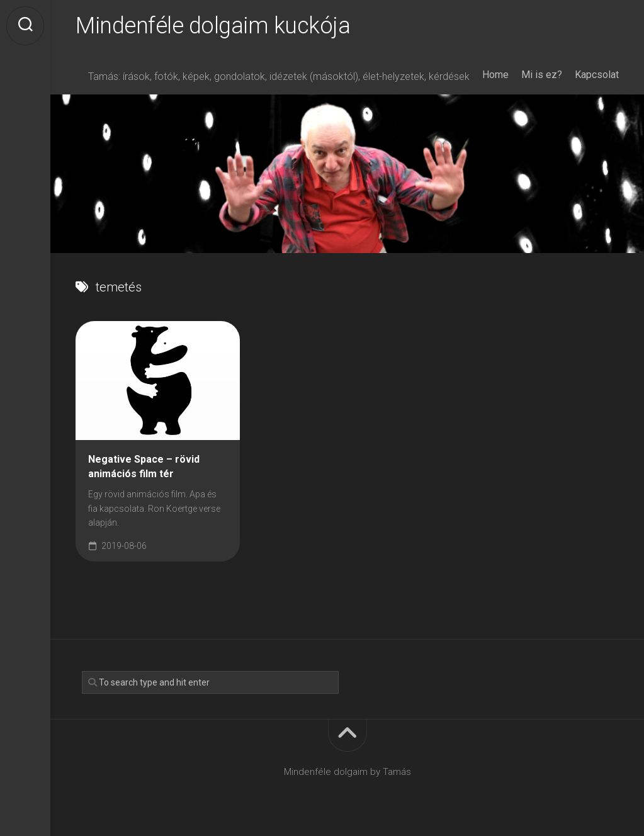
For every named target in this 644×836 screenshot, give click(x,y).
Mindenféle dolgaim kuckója (213, 26)
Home (495, 75)
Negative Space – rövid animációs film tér (144, 466)
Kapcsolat (597, 75)
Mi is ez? (542, 75)
